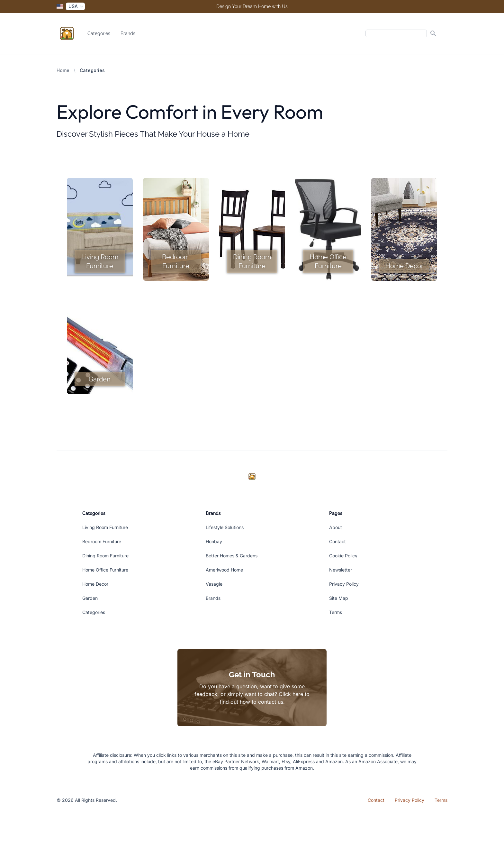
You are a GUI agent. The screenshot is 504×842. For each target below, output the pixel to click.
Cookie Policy (343, 556)
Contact (337, 541)
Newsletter (341, 570)
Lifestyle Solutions (225, 527)
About (336, 527)
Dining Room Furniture (105, 556)
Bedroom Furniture (102, 541)
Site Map (339, 598)
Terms (336, 612)
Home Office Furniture (105, 570)
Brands (128, 33)
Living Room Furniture (105, 527)
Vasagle (214, 584)
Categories (99, 33)
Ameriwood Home (224, 570)
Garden (90, 598)
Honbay (214, 541)
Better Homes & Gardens (232, 556)
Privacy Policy (344, 584)
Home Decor (95, 584)
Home (63, 70)
